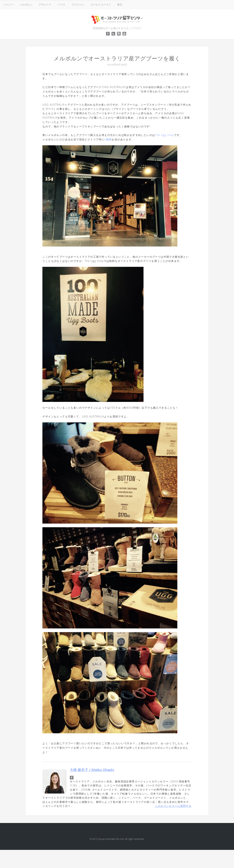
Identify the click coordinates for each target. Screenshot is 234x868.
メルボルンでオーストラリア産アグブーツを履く (117, 58)
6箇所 (108, 139)
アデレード (45, 4)
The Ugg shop (164, 135)
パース (61, 4)
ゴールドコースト (101, 4)
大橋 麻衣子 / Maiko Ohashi (92, 770)
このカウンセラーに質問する (173, 806)
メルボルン (26, 4)
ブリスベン (78, 4)
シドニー (8, 4)
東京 (120, 4)
